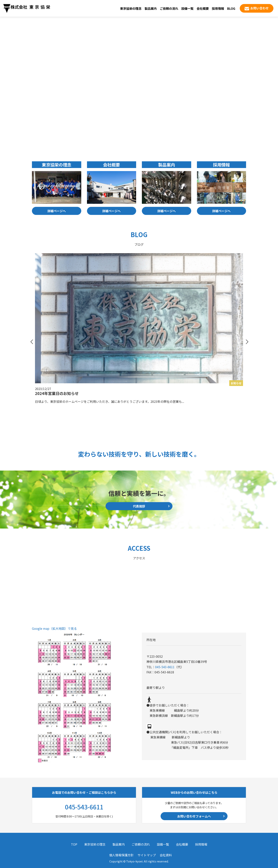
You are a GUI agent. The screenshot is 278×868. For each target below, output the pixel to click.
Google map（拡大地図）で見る (54, 628)
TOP (74, 844)
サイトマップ (147, 855)
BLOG (231, 8)
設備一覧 (187, 8)
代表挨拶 (139, 506)
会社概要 (203, 8)
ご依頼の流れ (169, 8)
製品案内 (151, 8)
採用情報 (218, 8)
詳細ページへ (57, 211)
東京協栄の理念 (131, 8)
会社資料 (166, 855)
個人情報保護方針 (121, 855)
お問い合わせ (259, 8)
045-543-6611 (165, 667)
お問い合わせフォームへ (194, 816)
